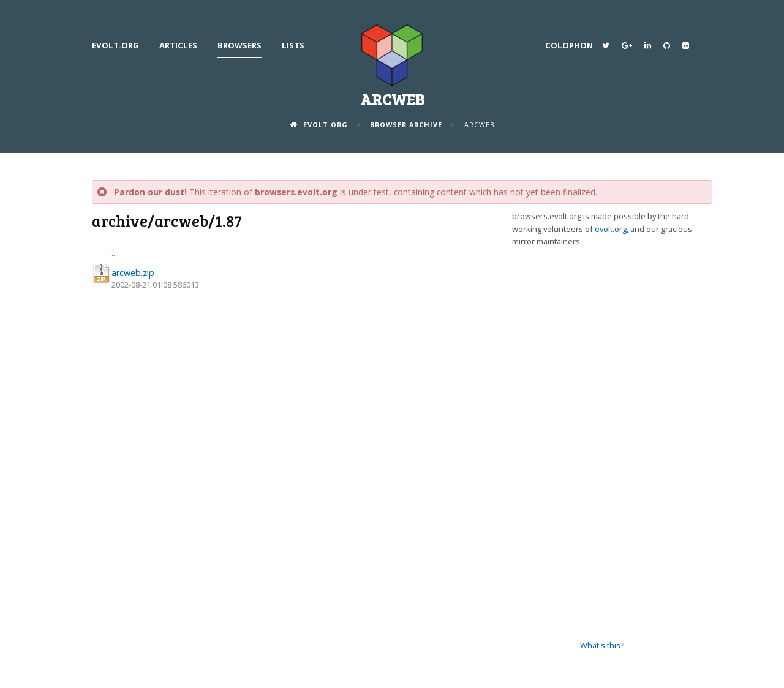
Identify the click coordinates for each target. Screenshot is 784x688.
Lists (293, 45)
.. (113, 253)
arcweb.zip (133, 273)
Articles (178, 45)
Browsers (239, 45)
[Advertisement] (602, 444)
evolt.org (115, 45)
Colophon (569, 45)
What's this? (602, 645)
